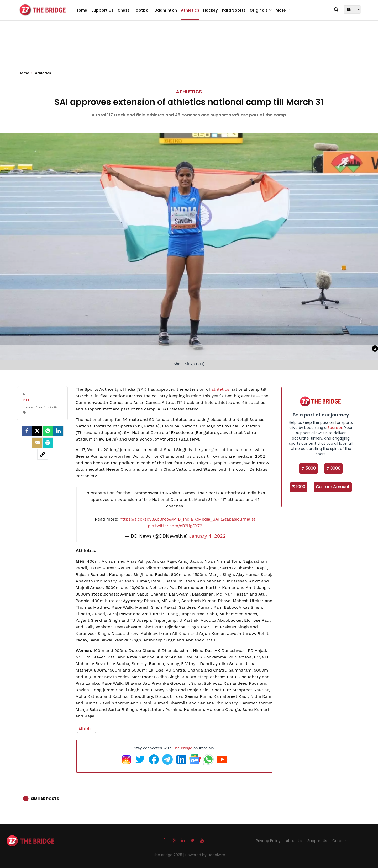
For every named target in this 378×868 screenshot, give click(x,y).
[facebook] (27, 431)
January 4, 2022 (207, 536)
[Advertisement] (189, 50)
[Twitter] (37, 431)
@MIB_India (181, 519)
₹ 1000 (299, 487)
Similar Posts (45, 799)
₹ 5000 (309, 468)
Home (81, 10)
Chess (124, 10)
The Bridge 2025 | (169, 855)
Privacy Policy (268, 841)
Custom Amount (333, 487)
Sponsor (335, 428)
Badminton (166, 10)
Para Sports (234, 10)
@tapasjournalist (238, 519)
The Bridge (183, 748)
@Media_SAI (207, 519)
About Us (294, 841)
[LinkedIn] (58, 431)
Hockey (211, 10)
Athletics (190, 10)
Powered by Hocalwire (205, 855)
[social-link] (43, 454)
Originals (261, 10)
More (283, 10)
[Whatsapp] (48, 431)
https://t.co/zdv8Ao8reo (144, 519)
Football (142, 10)
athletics (220, 389)
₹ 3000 (333, 468)
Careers (340, 841)
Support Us (103, 10)
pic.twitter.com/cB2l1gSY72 (175, 526)
